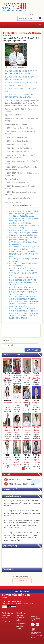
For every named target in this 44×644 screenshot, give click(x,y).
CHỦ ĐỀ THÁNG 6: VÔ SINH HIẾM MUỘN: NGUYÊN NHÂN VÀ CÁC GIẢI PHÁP (23, 254)
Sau (40, 469)
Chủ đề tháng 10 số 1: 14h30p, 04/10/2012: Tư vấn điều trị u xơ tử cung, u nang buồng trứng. (24, 225)
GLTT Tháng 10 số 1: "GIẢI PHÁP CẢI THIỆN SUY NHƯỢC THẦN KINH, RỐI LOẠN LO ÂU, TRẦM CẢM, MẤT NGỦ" (22, 513)
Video (19, 628)
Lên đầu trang (22, 591)
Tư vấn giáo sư (7, 613)
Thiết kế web (34, 636)
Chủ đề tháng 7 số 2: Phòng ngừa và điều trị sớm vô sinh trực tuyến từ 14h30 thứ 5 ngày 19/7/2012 (24, 218)
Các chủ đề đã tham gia (22, 206)
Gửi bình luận (33, 350)
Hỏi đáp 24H (6, 621)
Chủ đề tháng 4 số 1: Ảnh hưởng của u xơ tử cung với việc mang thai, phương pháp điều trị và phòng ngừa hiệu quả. (24, 233)
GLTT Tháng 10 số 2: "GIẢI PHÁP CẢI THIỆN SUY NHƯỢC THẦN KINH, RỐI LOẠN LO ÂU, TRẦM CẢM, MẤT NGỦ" (22, 503)
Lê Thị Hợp (17, 375)
